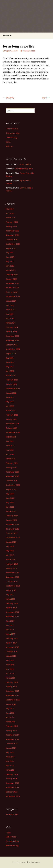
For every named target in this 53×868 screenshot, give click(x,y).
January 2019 (11, 568)
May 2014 (10, 761)
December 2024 (12, 283)
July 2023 (10, 358)
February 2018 (12, 603)
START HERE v (25, 164)
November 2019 (12, 529)
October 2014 (11, 744)
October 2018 (11, 581)
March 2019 (10, 559)
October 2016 (11, 652)
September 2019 (13, 538)
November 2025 (12, 235)
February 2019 (12, 564)
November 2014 (12, 739)
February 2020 (12, 516)
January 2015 (11, 730)
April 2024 (10, 318)
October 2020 (11, 481)
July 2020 (10, 494)
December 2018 (12, 573)
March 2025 (10, 270)
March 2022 (10, 410)
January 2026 (11, 226)
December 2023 (12, 336)
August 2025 (11, 248)
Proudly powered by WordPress (27, 862)
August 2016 (11, 656)
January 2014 (11, 779)
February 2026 (12, 222)
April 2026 (10, 213)
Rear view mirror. (13, 133)
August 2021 (11, 437)
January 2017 (11, 643)
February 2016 (12, 682)
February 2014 (12, 774)
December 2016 (12, 647)
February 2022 (12, 415)
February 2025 (12, 275)
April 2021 (10, 454)
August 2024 (11, 301)
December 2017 (12, 612)
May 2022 (10, 402)
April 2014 (10, 765)
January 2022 (11, 419)
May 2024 (10, 314)
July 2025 (10, 253)
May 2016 (10, 669)
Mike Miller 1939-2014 (24, 169)
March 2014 (10, 770)
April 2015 (10, 717)
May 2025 (10, 261)
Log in (8, 832)
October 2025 (11, 240)
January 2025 (11, 279)
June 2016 (10, 665)
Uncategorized (29, 51)
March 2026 (10, 218)
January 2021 (11, 467)
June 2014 (10, 757)
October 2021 (11, 428)
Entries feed (11, 837)
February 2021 (12, 463)
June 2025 (10, 257)
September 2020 (13, 485)
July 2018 (10, 595)
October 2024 (11, 292)
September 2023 (13, 349)
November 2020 (12, 476)
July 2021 (10, 441)
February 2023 (12, 380)
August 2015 (11, 704)
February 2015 (12, 726)
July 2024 (10, 305)
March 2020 (10, 511)
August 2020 (11, 489)
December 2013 (12, 783)
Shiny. (8, 142)
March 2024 (10, 323)
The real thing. (12, 137)
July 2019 (10, 546)
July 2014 (10, 752)
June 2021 (10, 446)
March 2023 (10, 375)
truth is (8, 98)
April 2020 (10, 507)
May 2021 (10, 450)
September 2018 (13, 586)
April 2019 (10, 555)
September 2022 (13, 389)
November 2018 (12, 577)
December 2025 (12, 231)
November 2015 (12, 695)
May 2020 (10, 503)
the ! (46, 98)
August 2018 (11, 590)
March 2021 (10, 459)
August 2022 (11, 393)
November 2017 (12, 616)
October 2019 (11, 533)
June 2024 (10, 310)
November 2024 (12, 288)
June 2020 (10, 498)
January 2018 (11, 608)
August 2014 (11, 748)
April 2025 (10, 266)
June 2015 (10, 713)
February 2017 (12, 638)
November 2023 (12, 340)
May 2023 (10, 367)
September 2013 (13, 796)
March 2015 (10, 722)
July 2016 (10, 660)
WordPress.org (12, 846)
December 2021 (12, 424)
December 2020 (12, 472)
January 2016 (11, 687)
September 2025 (13, 244)
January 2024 (11, 332)
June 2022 (10, 397)
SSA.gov (9, 146)
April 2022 (10, 406)
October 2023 (11, 345)
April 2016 (10, 673)
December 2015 (12, 691)
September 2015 (13, 700)
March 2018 (10, 599)
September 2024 (13, 296)
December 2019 (12, 524)
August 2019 (11, 542)
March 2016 (10, 678)
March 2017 (10, 634)
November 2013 (12, 787)
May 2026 (10, 209)
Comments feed (13, 841)
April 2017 (10, 630)
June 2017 (10, 621)
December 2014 (12, 735)
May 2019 (10, 551)
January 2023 (11, 384)
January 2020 (11, 520)
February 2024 (12, 327)
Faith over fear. (12, 129)
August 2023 (11, 353)
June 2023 (10, 362)
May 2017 (10, 625)
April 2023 (10, 371)
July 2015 (10, 709)
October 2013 (11, 792)
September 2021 (13, 432)
